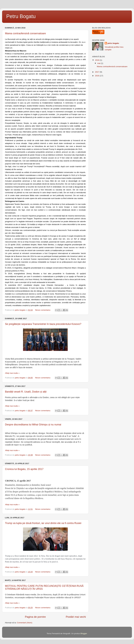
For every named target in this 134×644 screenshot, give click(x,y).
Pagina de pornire (35, 617)
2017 (97, 72)
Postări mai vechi (76, 617)
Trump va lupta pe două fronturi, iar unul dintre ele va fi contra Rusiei (43, 523)
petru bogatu (113, 43)
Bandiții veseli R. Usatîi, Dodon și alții (26, 392)
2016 (97, 76)
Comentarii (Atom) (25, 623)
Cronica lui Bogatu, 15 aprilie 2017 (24, 469)
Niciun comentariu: (43, 310)
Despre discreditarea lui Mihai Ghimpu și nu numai (33, 425)
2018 (97, 60)
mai (99, 63)
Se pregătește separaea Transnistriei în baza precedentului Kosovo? (43, 324)
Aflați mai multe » (12, 373)
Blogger (84, 633)
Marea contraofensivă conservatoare (25, 33)
